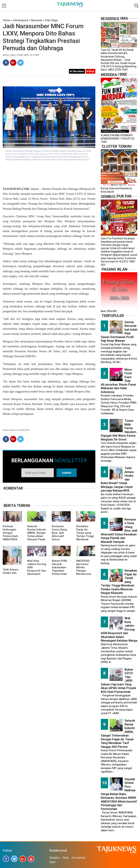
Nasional (36, 20)
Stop (91, 71)
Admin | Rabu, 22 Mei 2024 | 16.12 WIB (21, 55)
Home (7, 20)
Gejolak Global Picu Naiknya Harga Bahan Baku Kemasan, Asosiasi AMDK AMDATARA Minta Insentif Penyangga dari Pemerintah (119, 794)
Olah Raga (51, 20)
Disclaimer (78, 858)
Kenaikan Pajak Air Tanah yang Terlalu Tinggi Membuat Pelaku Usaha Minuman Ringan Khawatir (85, 539)
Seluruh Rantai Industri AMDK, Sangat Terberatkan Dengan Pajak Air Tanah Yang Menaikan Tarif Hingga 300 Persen (118, 734)
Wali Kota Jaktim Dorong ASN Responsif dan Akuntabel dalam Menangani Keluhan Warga (37, 574)
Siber (66, 858)
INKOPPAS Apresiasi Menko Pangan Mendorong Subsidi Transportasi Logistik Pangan (84, 574)
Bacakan (77, 71)
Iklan (52, 862)
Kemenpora (21, 20)
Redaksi (55, 858)
